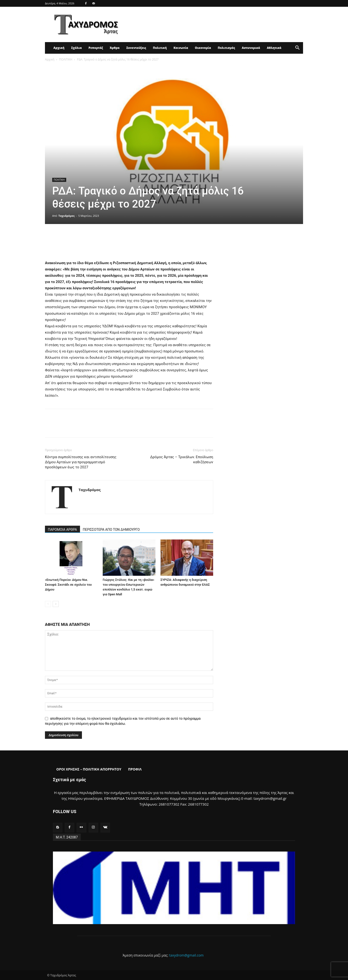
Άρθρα (115, 48)
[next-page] (56, 604)
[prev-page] (48, 604)
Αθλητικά (274, 48)
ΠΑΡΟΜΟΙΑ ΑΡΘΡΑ (62, 530)
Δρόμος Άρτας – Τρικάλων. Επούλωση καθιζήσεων (182, 460)
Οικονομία (203, 48)
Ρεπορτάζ (96, 48)
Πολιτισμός (226, 48)
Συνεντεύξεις (136, 48)
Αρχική (59, 48)
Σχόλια (76, 48)
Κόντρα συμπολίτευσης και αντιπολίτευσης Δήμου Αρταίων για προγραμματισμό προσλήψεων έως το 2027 (81, 462)
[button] (297, 48)
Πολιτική (160, 48)
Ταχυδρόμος (67, 216)
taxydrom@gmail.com (186, 955)
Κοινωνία (181, 48)
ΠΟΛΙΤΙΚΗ (66, 59)
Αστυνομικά (251, 48)
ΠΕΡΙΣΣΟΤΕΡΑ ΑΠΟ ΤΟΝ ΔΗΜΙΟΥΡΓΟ (111, 530)
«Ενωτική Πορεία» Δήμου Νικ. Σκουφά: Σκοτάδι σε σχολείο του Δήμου (68, 585)
